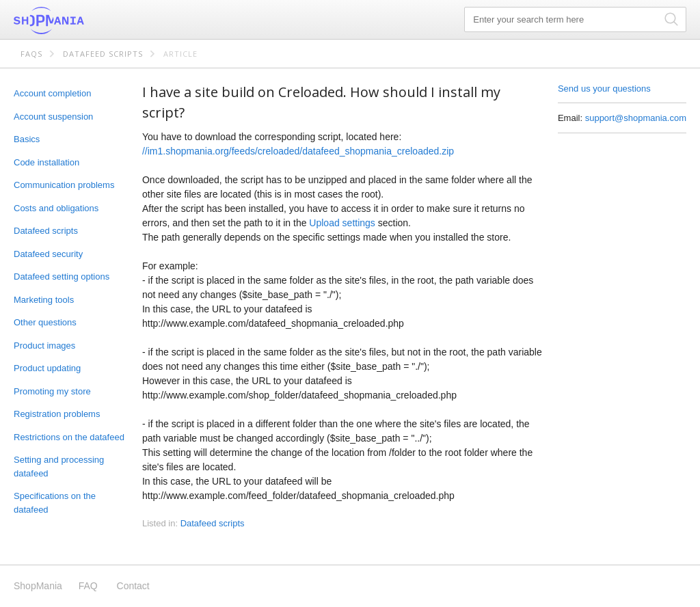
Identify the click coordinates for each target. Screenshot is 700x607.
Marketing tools (44, 300)
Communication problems (64, 185)
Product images (44, 346)
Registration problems (57, 414)
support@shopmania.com (636, 118)
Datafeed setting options (62, 276)
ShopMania (82, 21)
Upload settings (342, 223)
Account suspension (53, 117)
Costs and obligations (56, 208)
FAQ (88, 586)
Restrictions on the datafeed (69, 437)
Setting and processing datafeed (59, 467)
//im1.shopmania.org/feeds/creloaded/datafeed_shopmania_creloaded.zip (298, 151)
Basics (27, 139)
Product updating (47, 368)
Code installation (46, 162)
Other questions (45, 322)
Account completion (52, 93)
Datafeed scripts (103, 54)
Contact (133, 586)
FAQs (31, 54)
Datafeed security (48, 254)
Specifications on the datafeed (55, 503)
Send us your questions (604, 89)
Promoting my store (52, 391)
